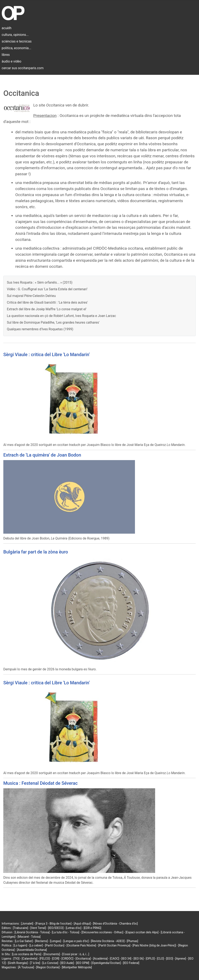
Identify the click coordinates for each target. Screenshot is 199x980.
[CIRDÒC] (67, 959)
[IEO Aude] (67, 963)
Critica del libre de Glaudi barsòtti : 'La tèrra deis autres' (47, 302)
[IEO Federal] (131, 963)
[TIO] (16, 959)
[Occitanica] (83, 959)
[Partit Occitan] (55, 945)
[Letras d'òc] (74, 928)
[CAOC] (114, 959)
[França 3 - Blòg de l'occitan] (53, 924)
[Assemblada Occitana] (32, 950)
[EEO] (170, 959)
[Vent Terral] (38, 928)
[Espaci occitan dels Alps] (142, 932)
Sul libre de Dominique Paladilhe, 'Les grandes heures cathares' (53, 322)
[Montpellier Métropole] (77, 967)
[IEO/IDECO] (56, 928)
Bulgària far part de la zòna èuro (36, 552)
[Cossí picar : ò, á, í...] (76, 954)
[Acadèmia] (100, 959)
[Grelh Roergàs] (18, 963)
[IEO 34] (126, 959)
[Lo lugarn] (20, 945)
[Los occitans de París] (27, 954)
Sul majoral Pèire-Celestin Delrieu (31, 296)
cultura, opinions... (15, 35)
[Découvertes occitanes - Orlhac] (102, 932)
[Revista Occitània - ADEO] (108, 941)
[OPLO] (150, 959)
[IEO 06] (138, 959)
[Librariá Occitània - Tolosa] (32, 932)
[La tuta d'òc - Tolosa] (66, 932)
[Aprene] (181, 959)
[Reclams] (41, 941)
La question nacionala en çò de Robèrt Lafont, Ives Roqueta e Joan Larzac (61, 316)
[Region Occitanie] (48, 967)
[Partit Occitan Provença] (114, 945)
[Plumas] (133, 941)
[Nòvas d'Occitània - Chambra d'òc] (115, 924)
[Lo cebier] (36, 945)
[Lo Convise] (50, 963)
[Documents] (52, 954)
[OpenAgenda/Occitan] (106, 963)
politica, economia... (16, 48)
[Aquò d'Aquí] (82, 924)
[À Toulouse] (26, 967)
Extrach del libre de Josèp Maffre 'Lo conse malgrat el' (47, 309)
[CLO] (160, 959)
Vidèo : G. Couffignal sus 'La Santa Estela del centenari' (47, 289)
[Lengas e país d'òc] (76, 941)
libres (6, 55)
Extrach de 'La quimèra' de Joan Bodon (42, 455)
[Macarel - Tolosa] (29, 937)
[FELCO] (45, 959)
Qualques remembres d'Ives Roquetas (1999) (40, 329)
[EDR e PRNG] (92, 928)
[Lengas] (56, 941)
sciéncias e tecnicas (17, 41)
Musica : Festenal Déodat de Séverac (40, 783)
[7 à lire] (35, 963)
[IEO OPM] (83, 963)
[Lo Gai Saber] (24, 941)
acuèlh (7, 28)
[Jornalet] (27, 924)
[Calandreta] (29, 959)
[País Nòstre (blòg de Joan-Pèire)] (154, 945)
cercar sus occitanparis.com (23, 68)
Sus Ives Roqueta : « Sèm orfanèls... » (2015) (40, 282)
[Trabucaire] (20, 928)
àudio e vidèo (11, 61)
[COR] (56, 959)
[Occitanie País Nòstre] (81, 945)
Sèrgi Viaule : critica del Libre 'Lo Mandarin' (46, 355)
